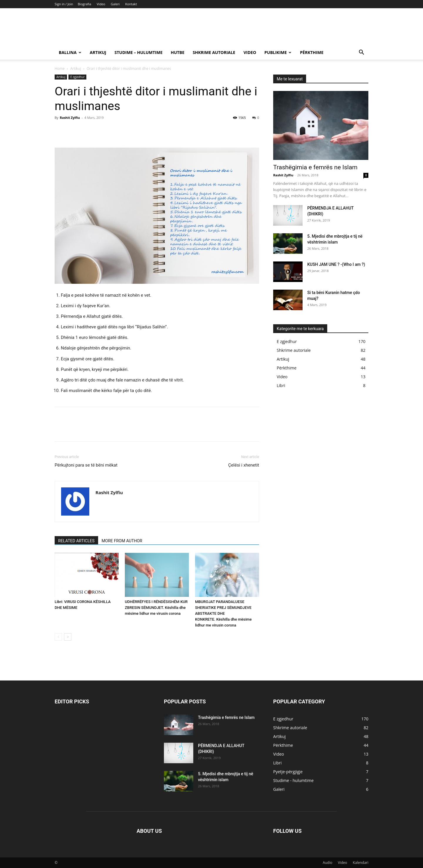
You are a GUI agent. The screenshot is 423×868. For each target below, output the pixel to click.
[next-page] (68, 637)
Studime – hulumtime (139, 52)
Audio (328, 863)
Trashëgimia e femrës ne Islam (315, 167)
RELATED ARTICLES (76, 541)
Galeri (115, 4)
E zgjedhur (77, 77)
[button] (361, 53)
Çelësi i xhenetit (244, 465)
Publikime (278, 52)
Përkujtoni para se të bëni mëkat (86, 465)
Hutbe (178, 52)
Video (101, 4)
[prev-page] (58, 637)
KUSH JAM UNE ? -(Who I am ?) (336, 264)
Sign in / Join (64, 4)
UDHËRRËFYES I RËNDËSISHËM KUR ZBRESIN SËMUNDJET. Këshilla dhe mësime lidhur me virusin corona (156, 608)
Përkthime (312, 52)
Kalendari (361, 863)
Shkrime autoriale (214, 52)
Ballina (70, 52)
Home (60, 69)
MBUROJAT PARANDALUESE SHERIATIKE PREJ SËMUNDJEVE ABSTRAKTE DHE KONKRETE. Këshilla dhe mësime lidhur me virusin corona (223, 613)
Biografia (85, 4)
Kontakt (131, 4)
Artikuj (98, 52)
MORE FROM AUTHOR (122, 541)
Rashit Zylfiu (70, 118)
